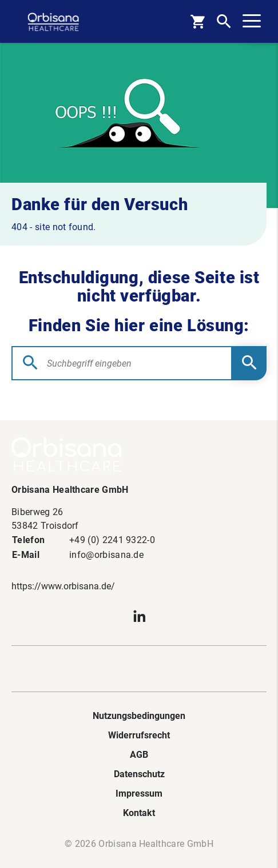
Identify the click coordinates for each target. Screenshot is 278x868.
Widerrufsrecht (139, 735)
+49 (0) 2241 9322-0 (112, 540)
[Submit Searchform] (249, 363)
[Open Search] (224, 21)
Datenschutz (139, 774)
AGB (139, 755)
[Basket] (198, 21)
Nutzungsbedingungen (139, 716)
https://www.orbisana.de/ (63, 586)
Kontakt (139, 813)
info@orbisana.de (106, 555)
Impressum (139, 793)
